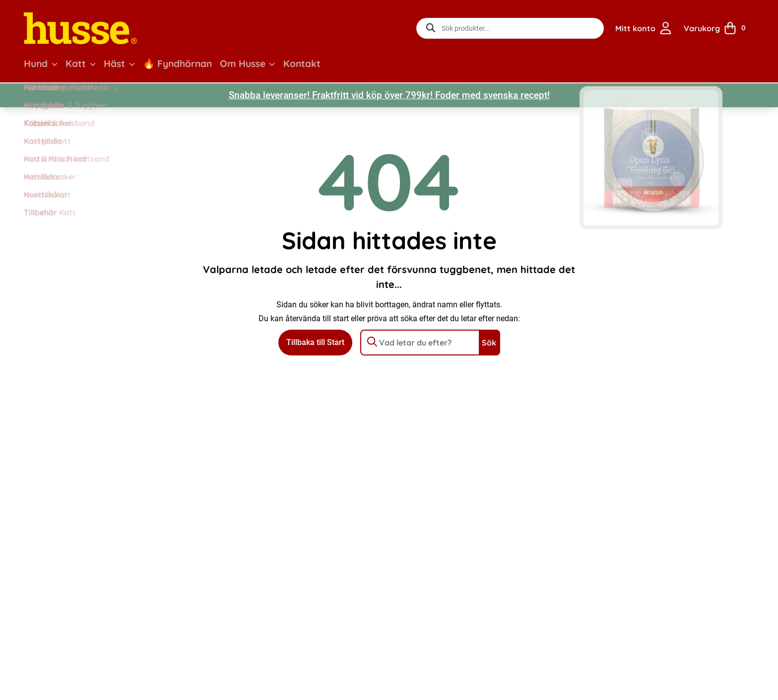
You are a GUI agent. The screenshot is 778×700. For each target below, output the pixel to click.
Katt (76, 64)
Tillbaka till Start (315, 342)
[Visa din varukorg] (718, 28)
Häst (114, 64)
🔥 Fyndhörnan (177, 64)
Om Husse (243, 64)
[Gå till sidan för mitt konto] (644, 28)
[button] (55, 64)
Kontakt (302, 64)
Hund (36, 64)
